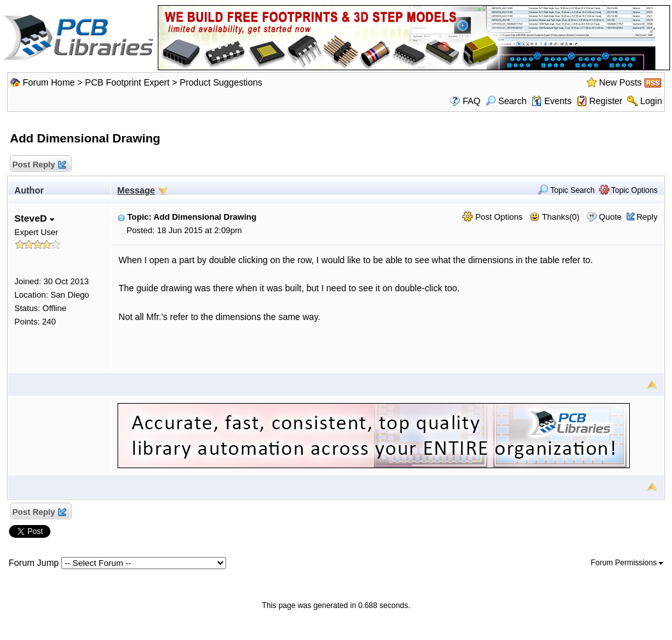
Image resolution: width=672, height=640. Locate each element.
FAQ (471, 101)
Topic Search (566, 190)
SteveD (34, 218)
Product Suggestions (221, 82)
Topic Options (629, 190)
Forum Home (49, 82)
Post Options (493, 217)
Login (651, 101)
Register (606, 101)
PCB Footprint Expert (127, 82)
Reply (647, 217)
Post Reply (39, 165)
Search (506, 101)
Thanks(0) (554, 217)
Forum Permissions (627, 563)
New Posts (621, 82)
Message (136, 190)
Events (552, 101)
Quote (610, 217)
